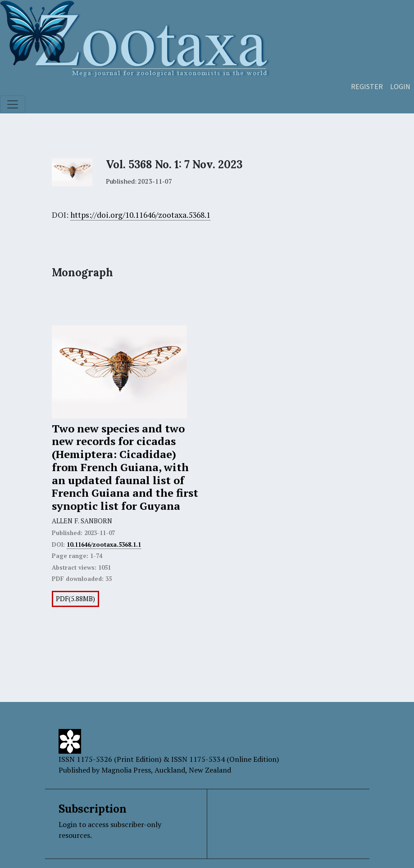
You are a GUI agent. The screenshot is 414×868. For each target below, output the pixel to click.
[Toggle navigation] (13, 104)
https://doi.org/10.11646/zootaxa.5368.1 (140, 215)
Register (367, 86)
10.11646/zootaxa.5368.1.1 (104, 544)
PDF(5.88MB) (75, 599)
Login (400, 86)
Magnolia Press (126, 770)
